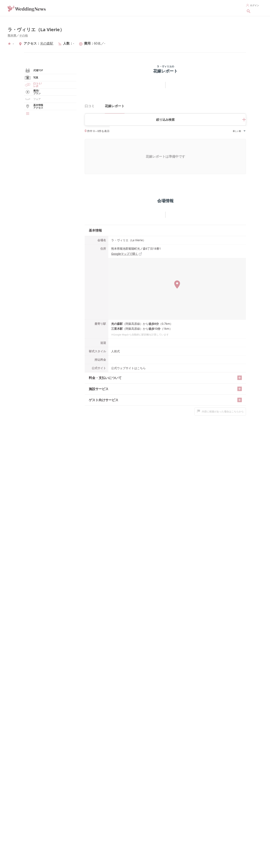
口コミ (90, 106)
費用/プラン (35, 131)
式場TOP (33, 95)
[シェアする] (249, 24)
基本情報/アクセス (39, 145)
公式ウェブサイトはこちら (128, 357)
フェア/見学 (35, 138)
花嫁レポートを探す (203, 8)
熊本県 (12, 35)
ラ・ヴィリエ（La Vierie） (36, 29)
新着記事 (228, 8)
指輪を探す (149, 8)
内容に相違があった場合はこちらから (220, 400)
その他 (23, 35)
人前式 (115, 340)
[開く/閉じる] (240, 367)
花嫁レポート (36, 124)
